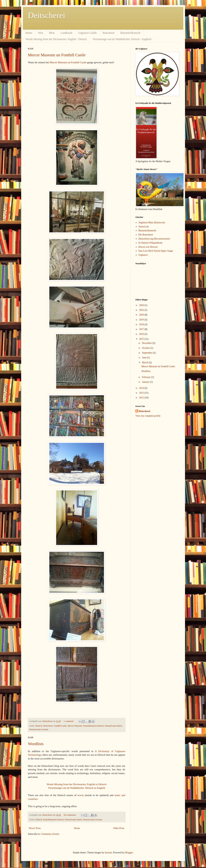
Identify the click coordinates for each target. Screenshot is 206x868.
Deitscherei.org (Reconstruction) (154, 239)
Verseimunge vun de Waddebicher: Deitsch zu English (76, 788)
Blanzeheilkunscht (130, 33)
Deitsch (39, 726)
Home (29, 33)
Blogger (129, 853)
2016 (142, 334)
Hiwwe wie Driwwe (148, 247)
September (147, 353)
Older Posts (119, 828)
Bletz (52, 33)
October (146, 348)
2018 (142, 324)
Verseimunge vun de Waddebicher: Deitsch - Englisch (122, 39)
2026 (142, 305)
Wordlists (36, 744)
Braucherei (109, 33)
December (147, 343)
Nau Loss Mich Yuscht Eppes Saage (156, 251)
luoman (108, 853)
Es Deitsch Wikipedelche (150, 243)
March (145, 362)
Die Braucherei (146, 235)
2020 (142, 315)
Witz (41, 33)
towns (81, 795)
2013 (142, 393)
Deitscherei (47, 15)
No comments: (70, 815)
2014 (142, 388)
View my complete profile (148, 416)
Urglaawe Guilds (87, 33)
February (147, 377)
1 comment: (69, 721)
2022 (142, 310)
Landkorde (66, 33)
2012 (142, 398)
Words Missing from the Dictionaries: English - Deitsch (56, 39)
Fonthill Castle (60, 726)
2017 (142, 329)
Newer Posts (35, 828)
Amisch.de (144, 227)
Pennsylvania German (39, 729)
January (146, 382)
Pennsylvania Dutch (113, 726)
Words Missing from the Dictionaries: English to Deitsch (77, 784)
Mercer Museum (75, 726)
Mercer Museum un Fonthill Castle (57, 55)
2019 (142, 320)
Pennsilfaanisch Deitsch (93, 726)
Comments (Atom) (50, 834)
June (144, 358)
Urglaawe (143, 255)
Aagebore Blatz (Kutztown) (152, 223)
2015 (142, 339)
